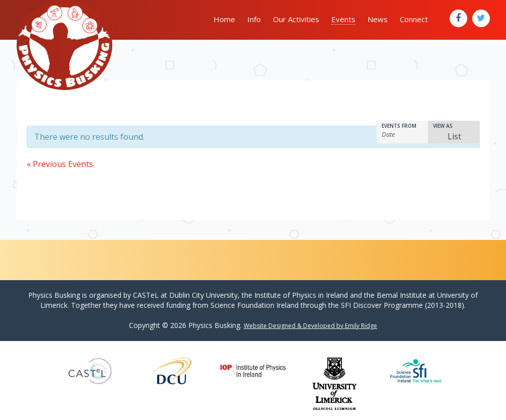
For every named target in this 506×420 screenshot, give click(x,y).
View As (443, 126)
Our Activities (296, 19)
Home (224, 19)
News (378, 19)
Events (343, 19)
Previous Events (60, 164)
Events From (399, 126)
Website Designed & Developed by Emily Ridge (310, 326)
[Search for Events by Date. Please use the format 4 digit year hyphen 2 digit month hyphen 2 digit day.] (403, 135)
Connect (414, 19)
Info (254, 19)
